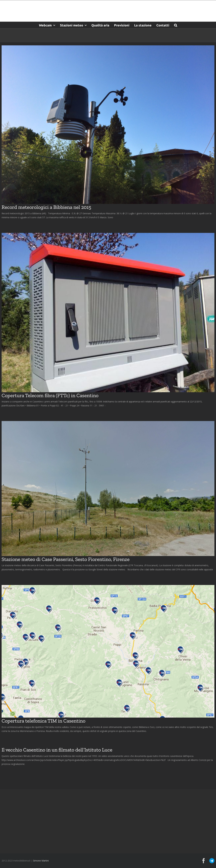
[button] (176, 25)
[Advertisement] (108, 821)
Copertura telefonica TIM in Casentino (43, 721)
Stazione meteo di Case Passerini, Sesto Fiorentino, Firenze (66, 559)
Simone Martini (41, 861)
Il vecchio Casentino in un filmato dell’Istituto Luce (57, 750)
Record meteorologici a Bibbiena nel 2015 (46, 207)
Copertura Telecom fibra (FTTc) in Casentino (50, 395)
